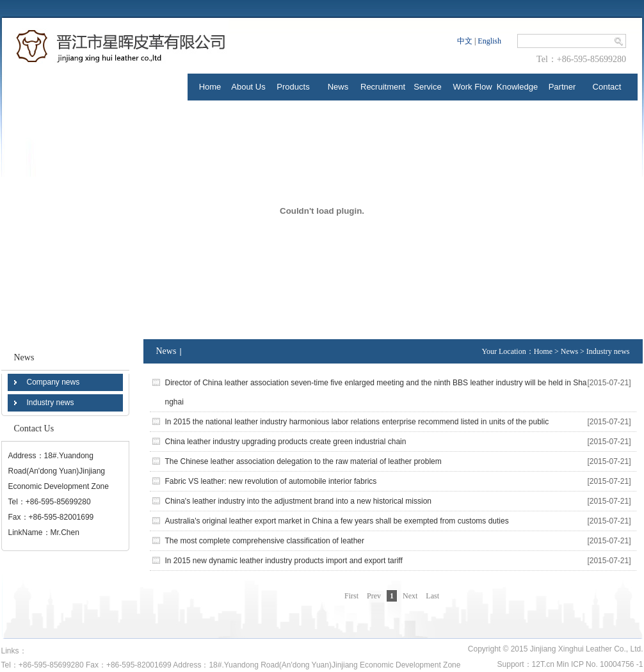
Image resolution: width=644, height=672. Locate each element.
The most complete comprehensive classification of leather (265, 541)
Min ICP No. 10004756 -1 (600, 664)
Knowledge (517, 87)
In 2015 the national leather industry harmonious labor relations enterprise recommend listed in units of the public (357, 422)
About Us (248, 87)
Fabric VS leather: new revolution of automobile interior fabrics (271, 481)
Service (427, 87)
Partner (562, 87)
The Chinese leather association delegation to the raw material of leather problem (303, 461)
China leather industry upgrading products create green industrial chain (286, 442)
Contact (607, 87)
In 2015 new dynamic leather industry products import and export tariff (284, 561)
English (489, 41)
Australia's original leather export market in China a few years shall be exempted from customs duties (337, 521)
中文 (465, 41)
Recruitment (383, 87)
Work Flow (472, 87)
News (338, 87)
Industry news (51, 403)
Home (210, 87)
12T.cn (543, 664)
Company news (53, 382)
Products (293, 87)
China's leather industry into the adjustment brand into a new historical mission (299, 501)
